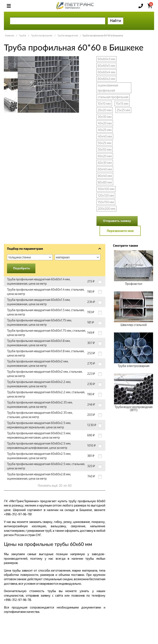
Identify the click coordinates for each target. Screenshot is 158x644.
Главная (9, 35)
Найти (116, 20)
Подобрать (22, 268)
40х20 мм (105, 123)
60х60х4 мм (107, 72)
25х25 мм (123, 110)
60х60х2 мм (106, 79)
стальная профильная (113, 97)
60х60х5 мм (106, 65)
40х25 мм (105, 130)
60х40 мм (105, 169)
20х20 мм (105, 110)
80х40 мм (105, 176)
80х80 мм (105, 182)
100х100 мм (106, 189)
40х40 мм (105, 136)
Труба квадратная (68, 35)
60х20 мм (105, 156)
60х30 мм (105, 163)
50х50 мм (105, 149)
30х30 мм (105, 117)
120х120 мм (106, 195)
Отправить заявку (117, 221)
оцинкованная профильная (108, 88)
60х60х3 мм (106, 59)
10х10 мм (104, 103)
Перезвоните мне (120, 231)
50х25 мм (105, 143)
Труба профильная (42, 35)
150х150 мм (106, 202)
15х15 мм (122, 103)
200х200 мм (106, 209)
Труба (23, 35)
